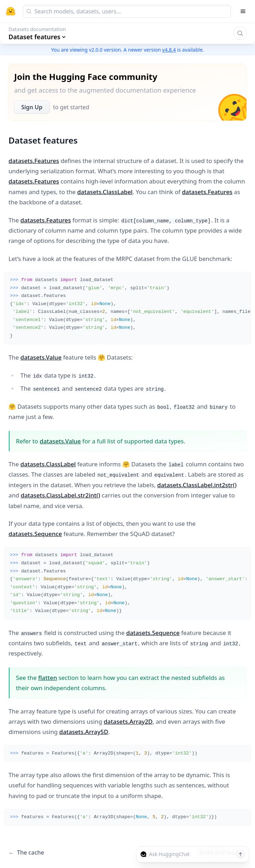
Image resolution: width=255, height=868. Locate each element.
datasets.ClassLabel (105, 192)
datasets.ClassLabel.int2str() (197, 485)
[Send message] (240, 854)
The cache (26, 853)
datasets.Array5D (84, 732)
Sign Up (32, 107)
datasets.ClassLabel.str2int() (60, 495)
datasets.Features (34, 161)
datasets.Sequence (35, 534)
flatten (48, 678)
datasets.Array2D (128, 721)
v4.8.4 (169, 50)
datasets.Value (41, 357)
